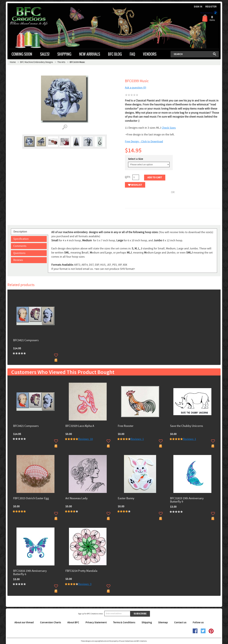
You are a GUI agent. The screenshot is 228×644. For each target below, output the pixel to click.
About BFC (73, 623)
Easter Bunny (126, 499)
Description (20, 232)
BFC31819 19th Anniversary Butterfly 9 (187, 500)
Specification (21, 239)
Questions (19, 253)
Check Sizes (169, 128)
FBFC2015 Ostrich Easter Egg (31, 499)
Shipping (147, 623)
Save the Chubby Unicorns (187, 426)
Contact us (180, 623)
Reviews (18, 260)
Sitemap (163, 623)
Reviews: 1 (137, 439)
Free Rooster (126, 426)
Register (211, 7)
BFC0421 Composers (26, 340)
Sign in (198, 7)
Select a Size (136, 159)
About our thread (24, 623)
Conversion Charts (51, 623)
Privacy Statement (96, 623)
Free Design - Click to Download (144, 142)
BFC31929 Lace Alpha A (80, 426)
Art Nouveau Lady (76, 499)
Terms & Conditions (124, 623)
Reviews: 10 (85, 439)
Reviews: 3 (85, 584)
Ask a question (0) (136, 88)
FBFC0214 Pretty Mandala (81, 571)
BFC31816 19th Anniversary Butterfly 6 (30, 573)
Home (13, 62)
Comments (20, 246)
